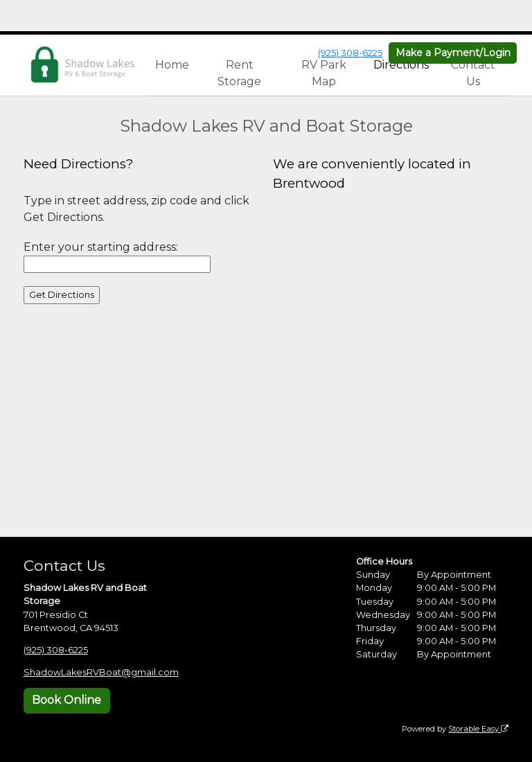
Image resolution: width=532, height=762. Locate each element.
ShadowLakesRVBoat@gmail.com (101, 672)
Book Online (66, 700)
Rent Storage (239, 73)
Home (172, 65)
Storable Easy (478, 729)
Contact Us (473, 73)
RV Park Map (324, 73)
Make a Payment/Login (453, 53)
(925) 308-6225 (350, 53)
